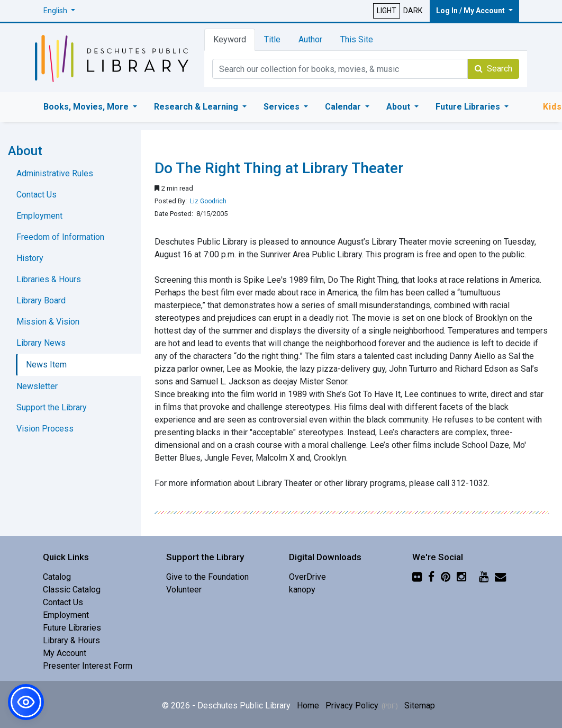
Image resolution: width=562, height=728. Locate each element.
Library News (41, 343)
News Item (46, 365)
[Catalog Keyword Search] (340, 69)
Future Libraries (72, 628)
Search (493, 69)
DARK (413, 11)
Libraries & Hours (49, 279)
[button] (59, 11)
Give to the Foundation (207, 577)
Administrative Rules (55, 173)
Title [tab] (272, 39)
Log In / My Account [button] (471, 11)
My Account (65, 653)
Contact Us (37, 195)
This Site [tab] (357, 39)
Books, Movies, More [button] (87, 107)
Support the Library (52, 407)
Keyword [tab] (230, 39)
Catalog (57, 577)
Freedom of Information (60, 237)
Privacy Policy (352, 705)
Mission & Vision (48, 322)
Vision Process (45, 429)
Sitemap (420, 705)
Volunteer (184, 590)
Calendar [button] (344, 107)
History (30, 258)
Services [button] (283, 107)
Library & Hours (71, 640)
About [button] (399, 107)
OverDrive (307, 577)
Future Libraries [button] (469, 107)
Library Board (41, 300)
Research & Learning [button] (197, 107)
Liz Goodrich (208, 201)
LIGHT (387, 11)
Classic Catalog (72, 590)
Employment (39, 216)
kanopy (302, 590)
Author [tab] (310, 39)
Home (308, 705)
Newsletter (37, 386)
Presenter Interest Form (88, 666)
